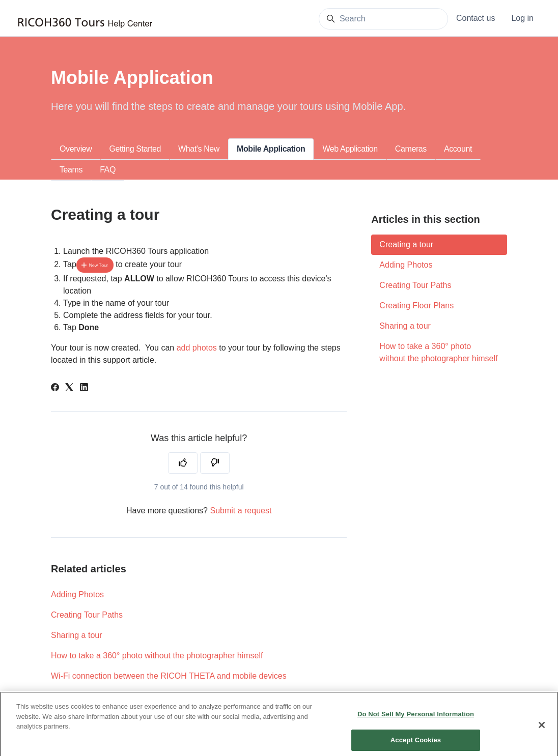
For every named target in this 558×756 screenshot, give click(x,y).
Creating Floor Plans (416, 306)
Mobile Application (271, 149)
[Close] (542, 729)
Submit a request (241, 511)
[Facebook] (55, 388)
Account (458, 149)
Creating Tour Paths (87, 615)
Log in (522, 18)
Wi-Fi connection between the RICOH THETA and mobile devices (169, 676)
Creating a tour (406, 244)
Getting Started (135, 149)
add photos (197, 348)
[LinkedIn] (84, 388)
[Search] (383, 19)
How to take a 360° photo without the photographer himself (157, 656)
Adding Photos (77, 594)
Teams (71, 170)
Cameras (411, 149)
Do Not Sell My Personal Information (416, 718)
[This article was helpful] (183, 463)
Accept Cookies (416, 744)
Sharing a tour (77, 635)
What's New (199, 149)
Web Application (350, 149)
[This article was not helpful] (215, 463)
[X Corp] (69, 388)
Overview (76, 149)
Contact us (476, 18)
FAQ (108, 170)
